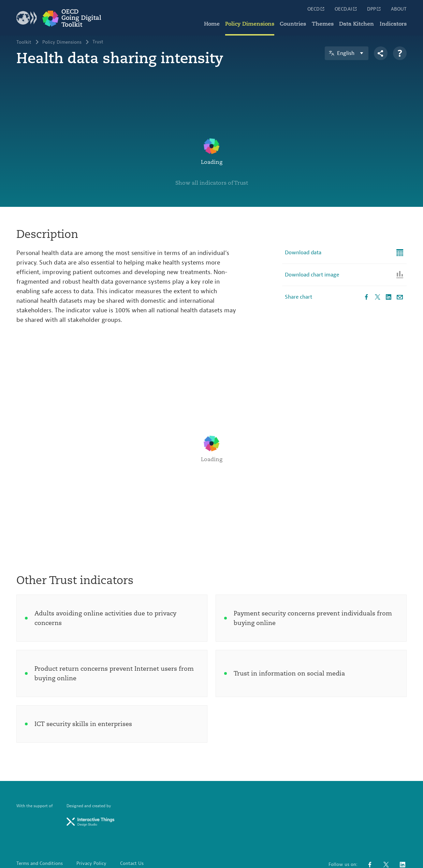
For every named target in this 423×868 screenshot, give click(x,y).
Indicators (393, 24)
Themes (323, 24)
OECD (316, 9)
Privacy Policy (91, 820)
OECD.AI (346, 9)
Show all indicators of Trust (212, 139)
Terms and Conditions (40, 820)
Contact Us (132, 820)
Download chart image (312, 231)
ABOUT (399, 9)
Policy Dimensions (250, 24)
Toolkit (24, 42)
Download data (303, 209)
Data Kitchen (357, 24)
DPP (374, 9)
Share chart (298, 253)
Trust (98, 42)
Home (213, 24)
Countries (294, 24)
